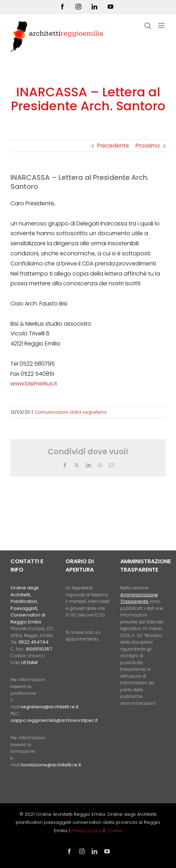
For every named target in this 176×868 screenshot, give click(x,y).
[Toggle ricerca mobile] (148, 26)
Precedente (113, 146)
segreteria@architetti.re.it (49, 707)
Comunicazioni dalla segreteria (71, 412)
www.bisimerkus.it (34, 384)
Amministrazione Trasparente (139, 598)
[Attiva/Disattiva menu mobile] (162, 26)
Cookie (114, 831)
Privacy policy (87, 831)
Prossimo (148, 146)
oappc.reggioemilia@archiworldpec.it (54, 720)
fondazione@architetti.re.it (51, 765)
